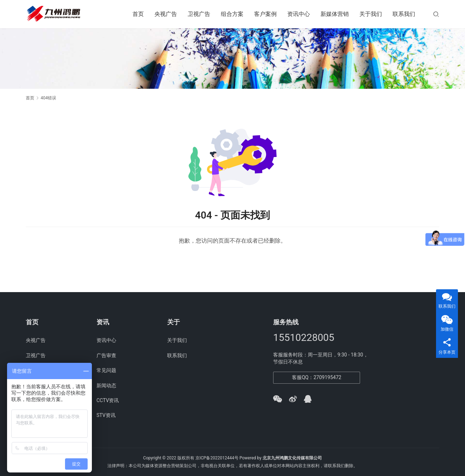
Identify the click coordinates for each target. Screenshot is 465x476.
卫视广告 (199, 14)
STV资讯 (106, 415)
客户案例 (265, 14)
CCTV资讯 (108, 400)
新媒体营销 (335, 14)
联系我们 (404, 14)
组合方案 (232, 14)
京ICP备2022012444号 (217, 458)
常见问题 (106, 370)
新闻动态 (106, 385)
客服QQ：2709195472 (317, 377)
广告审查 (106, 355)
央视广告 (166, 14)
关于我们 (371, 14)
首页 (138, 14)
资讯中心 (299, 14)
